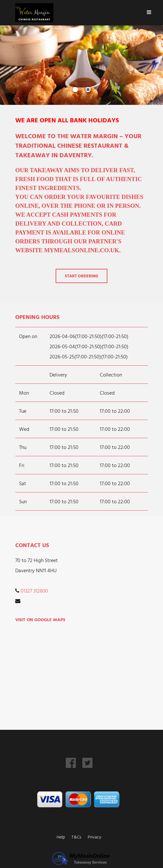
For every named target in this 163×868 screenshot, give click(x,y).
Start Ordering (81, 276)
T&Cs (76, 837)
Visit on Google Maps (40, 619)
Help (61, 837)
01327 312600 (34, 591)
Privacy (95, 837)
